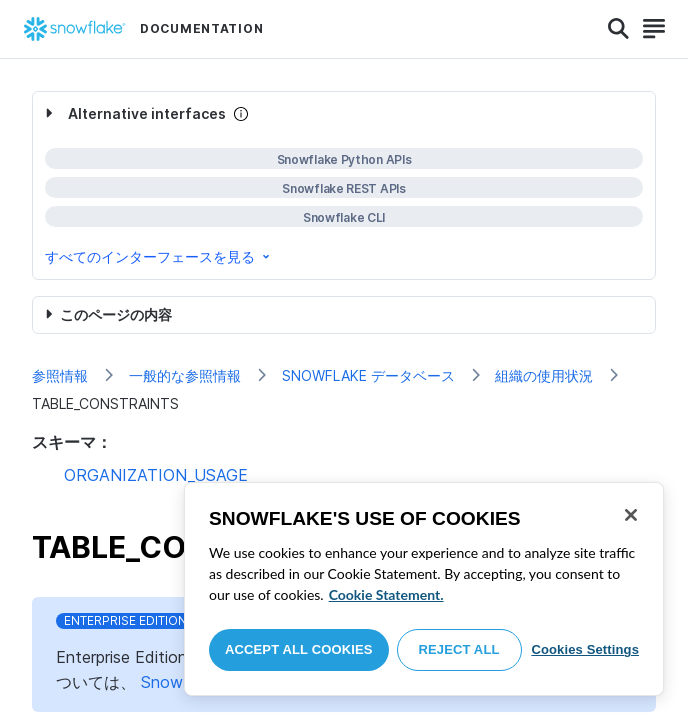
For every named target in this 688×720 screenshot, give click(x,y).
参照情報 (60, 375)
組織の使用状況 (544, 375)
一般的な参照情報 (185, 375)
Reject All (459, 649)
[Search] (618, 29)
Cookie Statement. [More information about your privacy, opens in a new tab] (386, 594)
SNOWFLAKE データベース (368, 375)
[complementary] (344, 185)
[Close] (631, 515)
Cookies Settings (585, 649)
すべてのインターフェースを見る (159, 256)
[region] (424, 589)
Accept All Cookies (299, 649)
